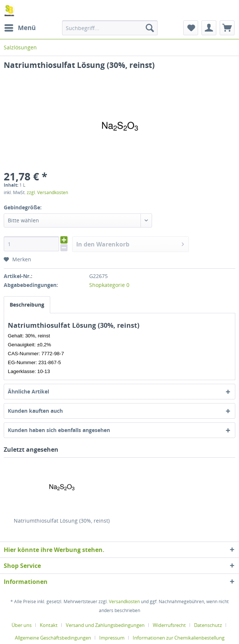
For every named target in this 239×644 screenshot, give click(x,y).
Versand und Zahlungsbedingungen (105, 625)
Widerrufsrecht (169, 625)
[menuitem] (20, 28)
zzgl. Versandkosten (47, 192)
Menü (20, 27)
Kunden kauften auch (35, 411)
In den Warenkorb (130, 243)
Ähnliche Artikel (28, 391)
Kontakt (49, 625)
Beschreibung (27, 305)
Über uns (22, 625)
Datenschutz (208, 625)
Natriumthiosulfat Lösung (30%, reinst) (62, 521)
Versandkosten (124, 601)
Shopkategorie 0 (109, 285)
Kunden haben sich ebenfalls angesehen (59, 430)
